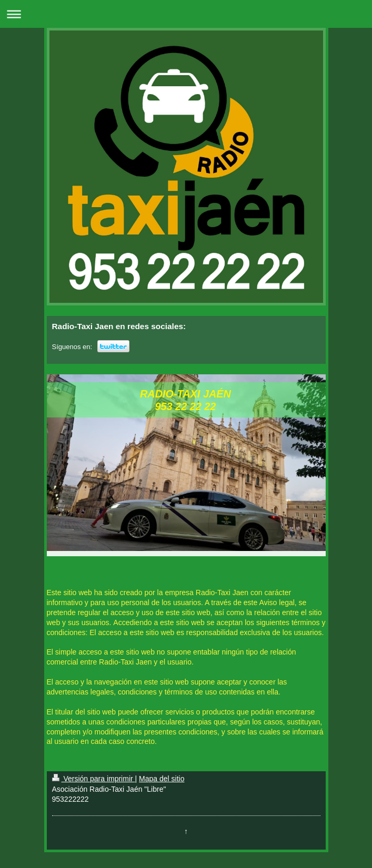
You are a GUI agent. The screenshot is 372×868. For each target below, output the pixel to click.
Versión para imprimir (94, 779)
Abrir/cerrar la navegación (186, 14)
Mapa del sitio (162, 779)
